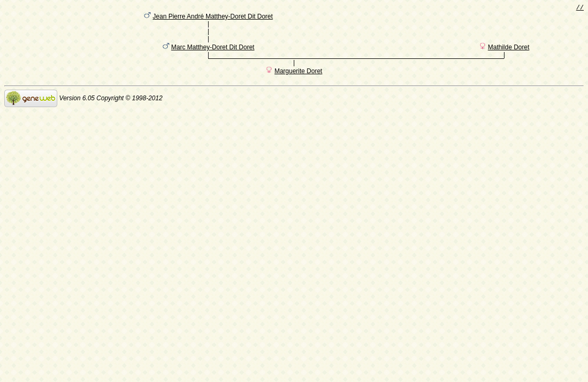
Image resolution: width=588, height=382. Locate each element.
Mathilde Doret (508, 55)
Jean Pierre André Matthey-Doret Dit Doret (213, 19)
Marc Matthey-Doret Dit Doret (213, 55)
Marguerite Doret (299, 80)
